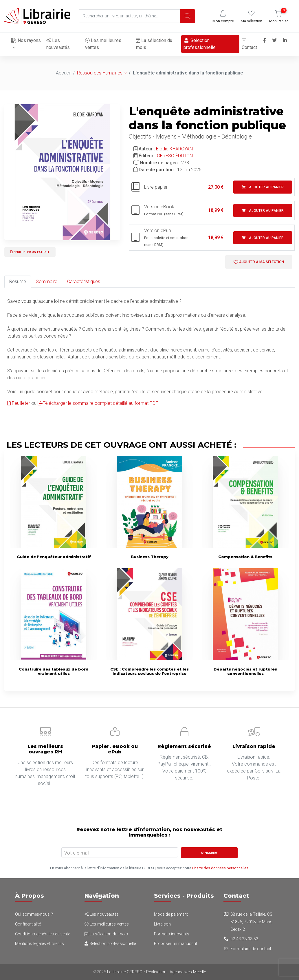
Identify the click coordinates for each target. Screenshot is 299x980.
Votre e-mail (77, 853)
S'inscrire (209, 853)
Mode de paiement (171, 914)
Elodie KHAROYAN (174, 149)
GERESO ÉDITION (175, 156)
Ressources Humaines (100, 73)
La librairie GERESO (125, 972)
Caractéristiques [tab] (84, 282)
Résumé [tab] (18, 282)
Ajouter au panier (263, 187)
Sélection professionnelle (199, 44)
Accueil (63, 73)
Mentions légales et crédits (40, 944)
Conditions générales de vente (43, 934)
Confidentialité (28, 924)
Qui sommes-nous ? (34, 914)
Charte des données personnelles (220, 868)
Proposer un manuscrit (176, 944)
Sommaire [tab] (47, 282)
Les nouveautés (58, 44)
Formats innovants (172, 934)
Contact (249, 44)
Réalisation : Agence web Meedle (176, 972)
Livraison (162, 924)
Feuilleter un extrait (30, 252)
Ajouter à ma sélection (259, 262)
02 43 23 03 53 (244, 939)
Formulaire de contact (251, 949)
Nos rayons (26, 40)
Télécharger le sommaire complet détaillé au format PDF (98, 403)
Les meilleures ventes (103, 44)
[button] (223, 17)
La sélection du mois (154, 44)
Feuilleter (19, 403)
